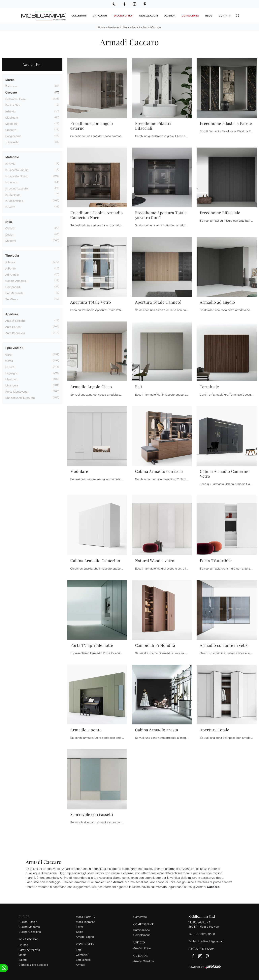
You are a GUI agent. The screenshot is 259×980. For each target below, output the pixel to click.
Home (101, 27)
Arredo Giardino (144, 961)
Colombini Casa (16, 99)
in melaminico (14, 200)
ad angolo (12, 274)
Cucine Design (28, 922)
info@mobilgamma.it (211, 941)
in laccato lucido (17, 170)
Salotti (23, 959)
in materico (13, 194)
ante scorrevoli (15, 333)
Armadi (136, 27)
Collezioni (79, 16)
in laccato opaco (17, 176)
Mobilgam (12, 117)
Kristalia (10, 111)
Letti (79, 950)
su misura (12, 299)
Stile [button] (9, 222)
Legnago (11, 373)
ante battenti (14, 327)
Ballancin (11, 86)
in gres (10, 164)
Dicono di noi (123, 16)
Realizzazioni (148, 16)
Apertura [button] (12, 314)
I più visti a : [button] (14, 348)
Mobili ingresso (86, 922)
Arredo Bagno (85, 936)
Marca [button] (10, 80)
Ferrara (10, 367)
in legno (11, 182)
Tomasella (12, 142)
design (10, 234)
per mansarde (14, 293)
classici (10, 228)
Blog (209, 16)
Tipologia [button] (12, 256)
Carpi (9, 354)
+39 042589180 (204, 934)
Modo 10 (11, 124)
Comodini (82, 954)
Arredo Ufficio (142, 948)
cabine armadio (16, 280)
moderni (11, 241)
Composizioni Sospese (33, 964)
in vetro (10, 207)
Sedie (80, 931)
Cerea (9, 361)
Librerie (23, 945)
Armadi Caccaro (152, 27)
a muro (10, 262)
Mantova (11, 379)
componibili (13, 287)
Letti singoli (83, 959)
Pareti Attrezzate (29, 950)
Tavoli (80, 926)
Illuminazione (142, 930)
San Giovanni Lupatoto (20, 397)
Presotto (11, 130)
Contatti (225, 16)
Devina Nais (13, 105)
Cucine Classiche (30, 931)
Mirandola (12, 385)
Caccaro (11, 93)
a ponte (11, 268)
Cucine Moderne (29, 926)
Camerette (140, 917)
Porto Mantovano (16, 391)
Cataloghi (100, 16)
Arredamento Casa (118, 27)
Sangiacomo (13, 136)
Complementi (142, 935)
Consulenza (190, 16)
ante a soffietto (16, 321)
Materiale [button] (12, 157)
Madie (23, 954)
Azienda (170, 16)
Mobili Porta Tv (86, 917)
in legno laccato (17, 188)
